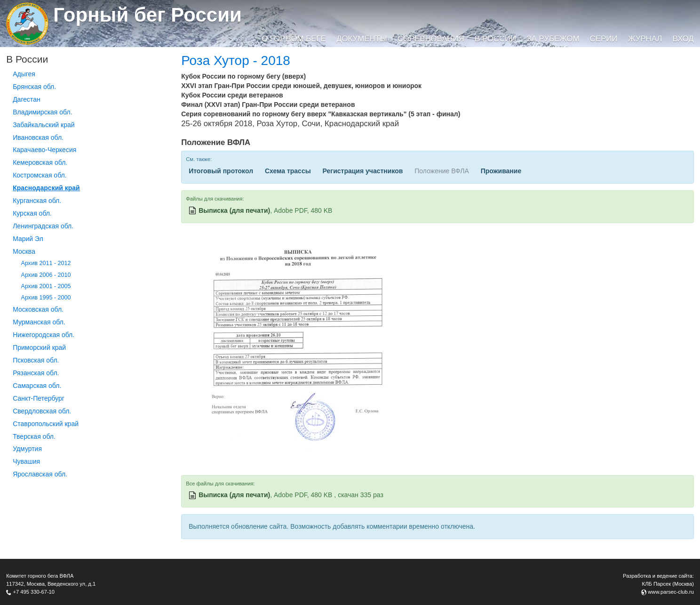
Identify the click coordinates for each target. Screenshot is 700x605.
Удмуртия (27, 449)
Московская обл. (38, 309)
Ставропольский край (46, 424)
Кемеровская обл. (40, 162)
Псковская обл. (36, 360)
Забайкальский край (44, 125)
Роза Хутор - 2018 (236, 60)
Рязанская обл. (36, 373)
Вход (683, 39)
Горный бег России (147, 15)
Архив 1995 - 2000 (46, 298)
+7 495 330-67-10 (34, 592)
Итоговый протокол (221, 171)
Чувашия (26, 461)
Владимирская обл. (42, 112)
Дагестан (27, 99)
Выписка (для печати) (234, 210)
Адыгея (24, 74)
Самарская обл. (37, 386)
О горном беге (294, 39)
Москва (24, 251)
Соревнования (431, 39)
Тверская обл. (34, 436)
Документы (362, 39)
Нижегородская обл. (44, 335)
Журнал (645, 39)
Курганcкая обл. (37, 201)
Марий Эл (28, 239)
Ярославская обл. (40, 474)
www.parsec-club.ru (671, 592)
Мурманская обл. (39, 322)
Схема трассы (288, 171)
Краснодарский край (46, 188)
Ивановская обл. (38, 137)
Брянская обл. (34, 87)
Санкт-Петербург (39, 398)
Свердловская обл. (42, 411)
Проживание (501, 171)
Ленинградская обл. (43, 226)
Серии (604, 39)
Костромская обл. (40, 175)
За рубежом (553, 39)
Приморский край (39, 347)
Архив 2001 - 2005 (46, 286)
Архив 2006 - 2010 (46, 275)
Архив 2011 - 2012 (46, 263)
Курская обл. (32, 213)
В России (495, 39)
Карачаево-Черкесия (44, 150)
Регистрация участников (363, 171)
